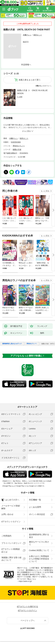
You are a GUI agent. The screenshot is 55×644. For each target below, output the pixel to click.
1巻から (39, 86)
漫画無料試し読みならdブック (12, 344)
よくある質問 (35, 507)
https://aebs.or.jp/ (25, 581)
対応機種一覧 (35, 500)
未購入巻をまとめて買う (30, 80)
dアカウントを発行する (28, 607)
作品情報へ (26, 65)
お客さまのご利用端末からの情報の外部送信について (39, 559)
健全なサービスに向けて (39, 543)
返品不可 (26, 42)
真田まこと (38, 35)
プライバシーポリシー (11, 543)
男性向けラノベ (19, 146)
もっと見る (45, 191)
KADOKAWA (16, 142)
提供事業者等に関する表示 (39, 536)
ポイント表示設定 (37, 514)
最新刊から (47, 86)
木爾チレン (27, 35)
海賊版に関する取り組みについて (11, 559)
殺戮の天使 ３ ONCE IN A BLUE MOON (32, 92)
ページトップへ (28, 620)
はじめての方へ (10, 500)
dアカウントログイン (11, 522)
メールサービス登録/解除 (11, 507)
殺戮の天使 (17, 150)
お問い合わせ (7, 514)
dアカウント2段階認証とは (11, 550)
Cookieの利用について (39, 550)
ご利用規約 (6, 536)
